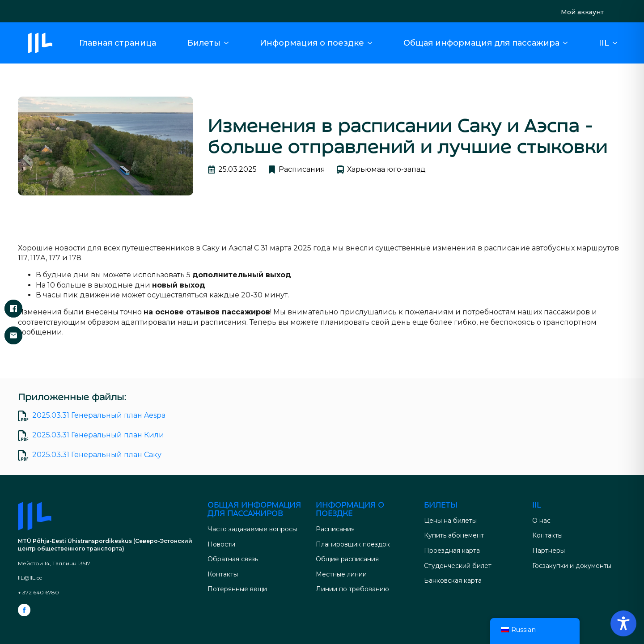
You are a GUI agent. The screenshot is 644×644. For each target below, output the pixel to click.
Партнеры (549, 551)
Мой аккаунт (582, 12)
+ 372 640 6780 (38, 592)
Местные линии (341, 574)
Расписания (335, 529)
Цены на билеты (450, 521)
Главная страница (118, 43)
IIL (604, 43)
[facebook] (24, 610)
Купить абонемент (454, 535)
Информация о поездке (312, 43)
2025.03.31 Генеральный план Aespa (99, 415)
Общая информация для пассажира (481, 43)
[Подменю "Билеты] (229, 43)
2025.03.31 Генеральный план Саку (97, 455)
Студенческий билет (458, 566)
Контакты (223, 574)
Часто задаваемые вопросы (252, 529)
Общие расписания (347, 559)
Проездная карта (452, 551)
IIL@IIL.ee (30, 578)
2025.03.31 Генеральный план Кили (98, 435)
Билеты (204, 43)
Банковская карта (453, 580)
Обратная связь (233, 559)
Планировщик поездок (353, 544)
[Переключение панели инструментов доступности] (623, 623)
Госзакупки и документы (572, 566)
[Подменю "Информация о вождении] (373, 43)
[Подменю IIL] (618, 43)
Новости (221, 544)
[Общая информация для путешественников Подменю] (568, 43)
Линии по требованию (352, 589)
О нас (541, 521)
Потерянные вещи (237, 589)
